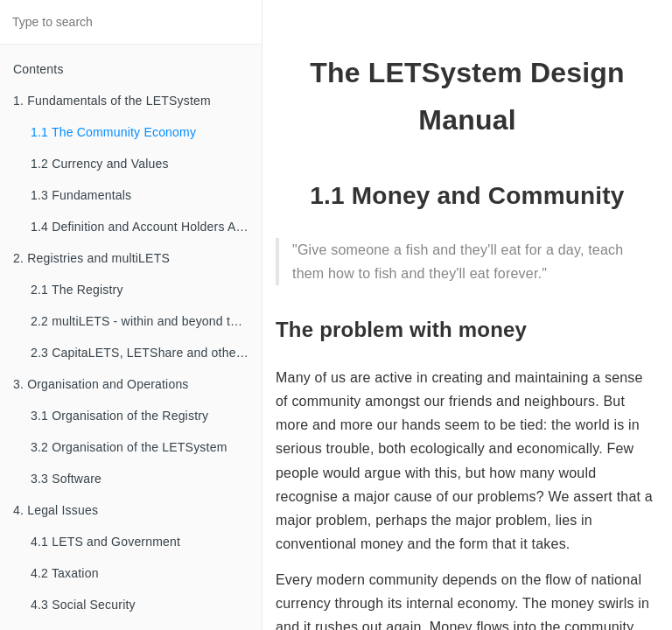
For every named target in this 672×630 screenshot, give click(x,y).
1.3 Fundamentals (81, 195)
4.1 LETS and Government (105, 542)
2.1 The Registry (77, 290)
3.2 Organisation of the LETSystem (129, 447)
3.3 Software (66, 479)
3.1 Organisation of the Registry (119, 416)
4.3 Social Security (83, 605)
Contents (38, 69)
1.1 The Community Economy (113, 132)
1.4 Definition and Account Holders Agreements (146, 227)
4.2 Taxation (65, 573)
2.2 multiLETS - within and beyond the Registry (146, 321)
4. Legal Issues (56, 510)
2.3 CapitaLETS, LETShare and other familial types (146, 353)
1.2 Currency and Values (100, 164)
